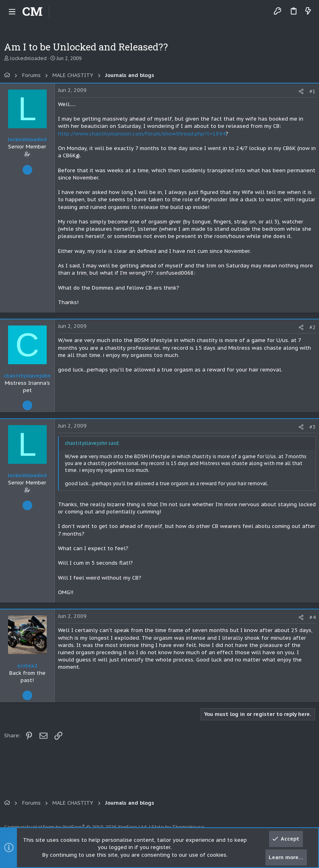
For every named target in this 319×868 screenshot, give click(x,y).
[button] (12, 11)
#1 (313, 91)
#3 (313, 427)
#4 (313, 617)
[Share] (301, 91)
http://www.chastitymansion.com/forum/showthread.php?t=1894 (142, 134)
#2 (313, 327)
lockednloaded (28, 58)
